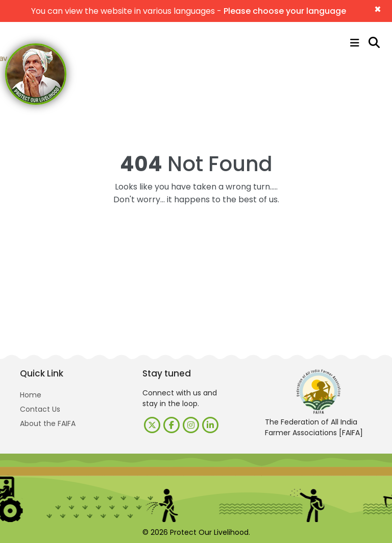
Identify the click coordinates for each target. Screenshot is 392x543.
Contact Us (40, 409)
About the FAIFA (48, 423)
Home (31, 395)
